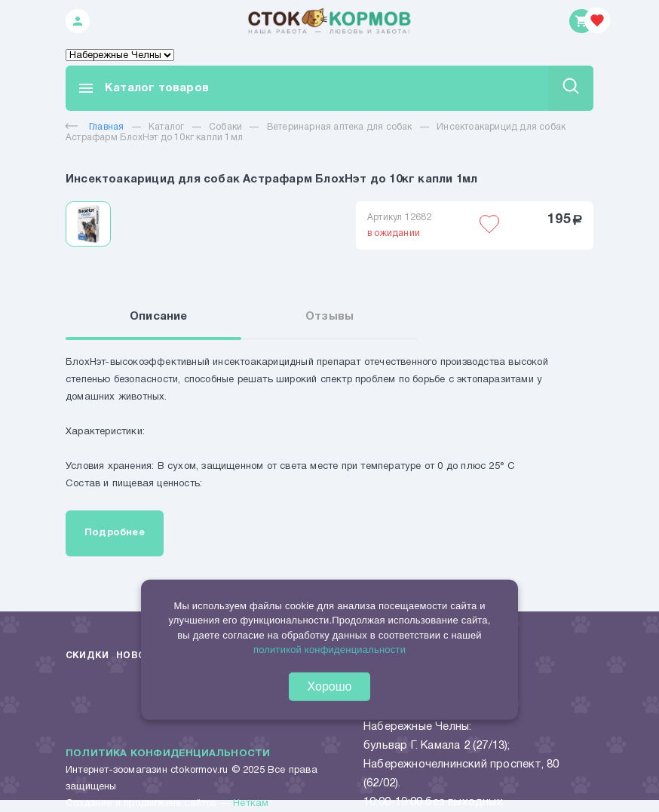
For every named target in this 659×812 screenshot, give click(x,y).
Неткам (251, 804)
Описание (159, 317)
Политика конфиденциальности (168, 754)
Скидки (87, 656)
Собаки (225, 127)
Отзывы (329, 317)
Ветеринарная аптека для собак (340, 127)
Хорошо (330, 686)
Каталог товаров (143, 88)
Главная (95, 127)
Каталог (166, 127)
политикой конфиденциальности (329, 650)
